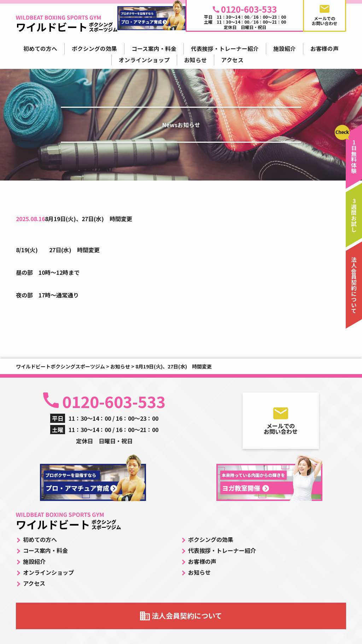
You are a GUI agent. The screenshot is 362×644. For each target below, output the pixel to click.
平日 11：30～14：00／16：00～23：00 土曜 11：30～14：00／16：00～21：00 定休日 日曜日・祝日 (245, 16)
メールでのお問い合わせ (281, 429)
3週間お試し (354, 215)
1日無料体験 (354, 156)
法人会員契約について (187, 616)
